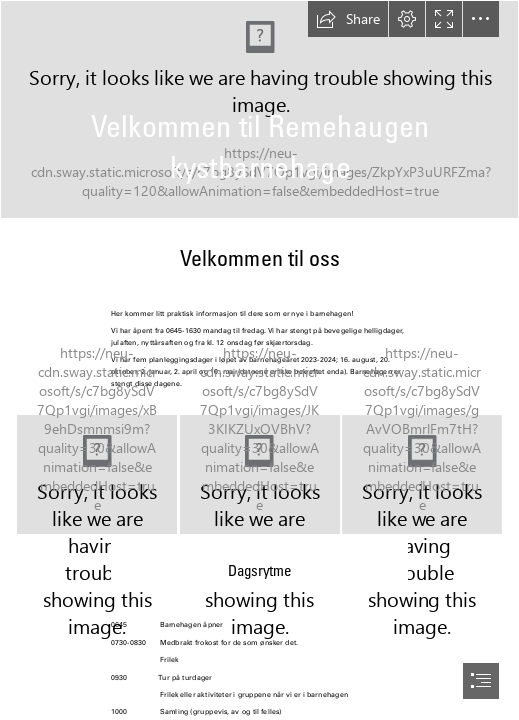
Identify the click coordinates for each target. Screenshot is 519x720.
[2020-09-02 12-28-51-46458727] (259, 109)
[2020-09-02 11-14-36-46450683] (260, 475)
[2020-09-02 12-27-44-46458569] (97, 474)
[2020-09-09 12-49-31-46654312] (421, 474)
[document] (259, 360)
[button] (348, 19)
